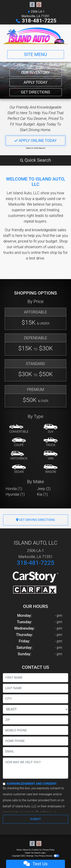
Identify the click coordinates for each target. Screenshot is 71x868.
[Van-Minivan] (51, 456)
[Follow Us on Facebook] (32, 5)
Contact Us (37, 850)
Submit (35, 819)
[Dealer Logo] (35, 36)
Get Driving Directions (35, 520)
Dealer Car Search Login (35, 853)
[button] (35, 160)
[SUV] (51, 429)
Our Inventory (35, 73)
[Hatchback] (19, 456)
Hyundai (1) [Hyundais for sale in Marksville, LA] (15, 494)
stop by (56, 253)
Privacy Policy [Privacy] (49, 850)
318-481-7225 (39, 21)
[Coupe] (19, 442)
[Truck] (51, 442)
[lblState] (35, 709)
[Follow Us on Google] (39, 5)
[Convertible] (19, 429)
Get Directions (36, 92)
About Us (27, 850)
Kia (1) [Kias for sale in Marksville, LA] (43, 494)
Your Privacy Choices (47, 856)
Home (19, 850)
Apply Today (36, 82)
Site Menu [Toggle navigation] (36, 54)
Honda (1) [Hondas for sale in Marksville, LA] (14, 489)
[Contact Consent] (4, 784)
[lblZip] (35, 720)
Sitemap (30, 856)
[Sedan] (19, 469)
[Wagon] (51, 469)
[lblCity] (35, 699)
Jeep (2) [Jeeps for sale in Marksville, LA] (44, 489)
